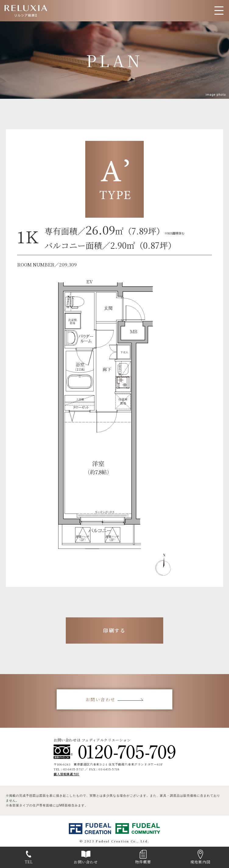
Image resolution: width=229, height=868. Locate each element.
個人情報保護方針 (67, 774)
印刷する (114, 630)
